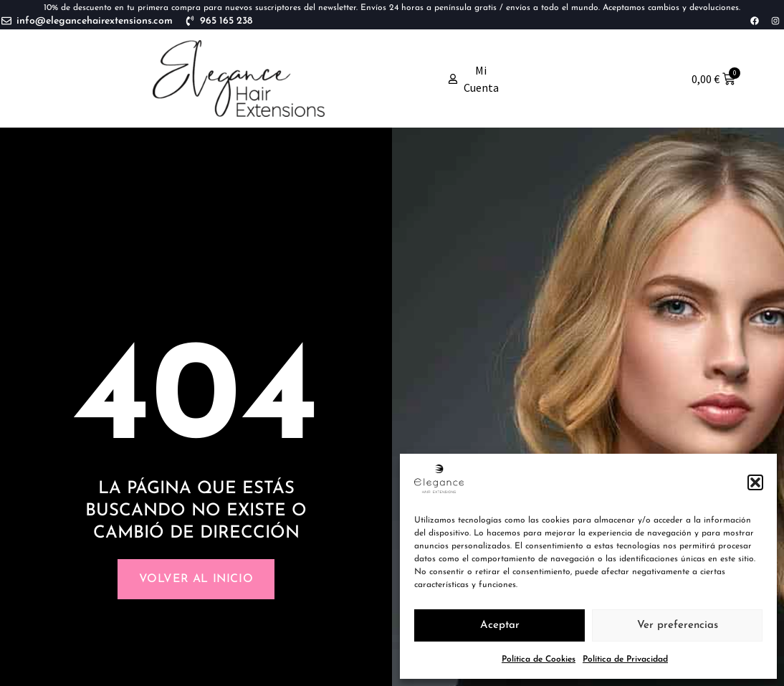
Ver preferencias (678, 625)
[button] (755, 482)
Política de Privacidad (625, 659)
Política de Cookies (539, 659)
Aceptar (500, 625)
